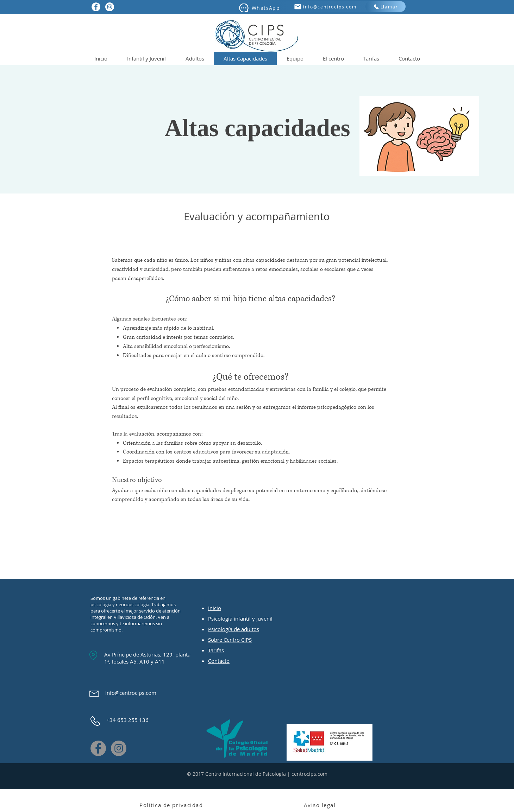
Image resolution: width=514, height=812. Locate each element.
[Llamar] (385, 7)
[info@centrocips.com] (325, 7)
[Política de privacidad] (172, 805)
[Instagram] (119, 748)
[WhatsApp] (259, 8)
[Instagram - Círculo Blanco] (110, 7)
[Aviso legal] (320, 805)
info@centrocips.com (131, 693)
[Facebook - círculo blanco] (96, 7)
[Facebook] (98, 748)
